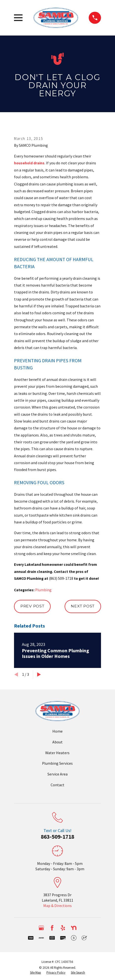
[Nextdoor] (74, 928)
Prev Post (32, 606)
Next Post (83, 606)
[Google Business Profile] (41, 928)
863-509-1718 (57, 837)
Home (57, 731)
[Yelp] (63, 928)
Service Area (57, 774)
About (57, 742)
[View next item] (39, 674)
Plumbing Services (57, 763)
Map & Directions (57, 906)
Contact (57, 785)
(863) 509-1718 (61, 578)
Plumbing (43, 590)
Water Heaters (57, 753)
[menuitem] (36, 973)
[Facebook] (52, 928)
